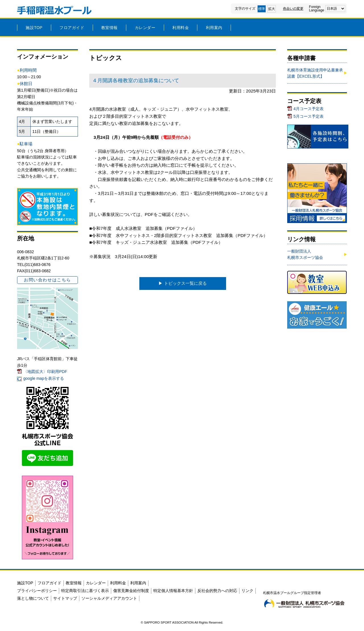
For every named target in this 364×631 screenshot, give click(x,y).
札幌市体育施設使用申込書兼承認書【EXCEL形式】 (315, 73)
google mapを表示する (44, 378)
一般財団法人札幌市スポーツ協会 (305, 254)
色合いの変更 (293, 9)
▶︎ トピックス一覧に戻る (182, 283)
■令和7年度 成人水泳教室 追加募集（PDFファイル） (143, 228)
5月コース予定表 (309, 116)
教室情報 (109, 28)
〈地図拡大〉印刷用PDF (45, 372)
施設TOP (34, 28)
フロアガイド (72, 28)
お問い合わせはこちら (47, 280)
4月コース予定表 (309, 109)
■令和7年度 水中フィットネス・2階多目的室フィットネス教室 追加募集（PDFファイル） (178, 235)
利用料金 (181, 28)
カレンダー (145, 28)
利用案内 (214, 28)
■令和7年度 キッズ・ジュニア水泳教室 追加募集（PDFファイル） (156, 242)
